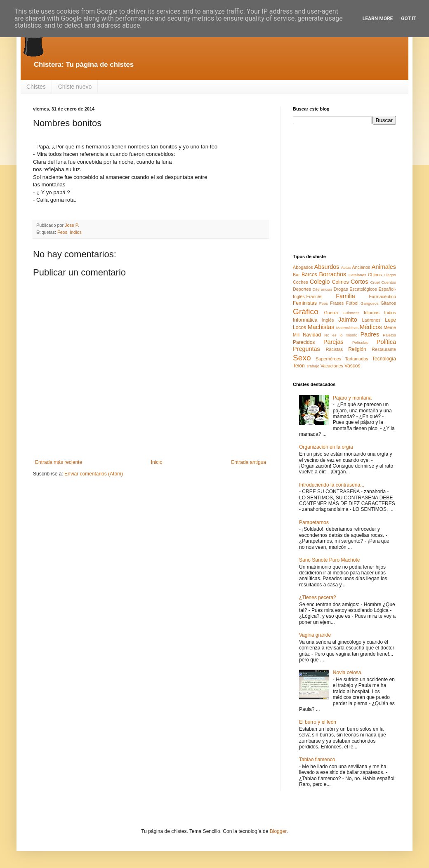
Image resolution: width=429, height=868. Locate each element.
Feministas (305, 303)
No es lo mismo (341, 335)
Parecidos (304, 342)
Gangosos (370, 303)
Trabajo (313, 366)
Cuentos (389, 282)
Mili (296, 335)
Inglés (328, 320)
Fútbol (352, 303)
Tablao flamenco (317, 760)
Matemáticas (347, 328)
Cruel (375, 282)
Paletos (389, 335)
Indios (76, 232)
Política (386, 342)
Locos (299, 327)
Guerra (331, 313)
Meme (390, 327)
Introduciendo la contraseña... (332, 485)
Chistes (36, 87)
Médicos (371, 327)
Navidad (312, 335)
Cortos (359, 282)
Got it (409, 19)
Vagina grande (315, 635)
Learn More (378, 19)
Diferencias (322, 289)
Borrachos (333, 274)
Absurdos (327, 267)
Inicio (157, 462)
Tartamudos (356, 359)
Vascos (352, 366)
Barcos (309, 275)
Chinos (375, 275)
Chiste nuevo (75, 87)
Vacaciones (332, 366)
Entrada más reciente (59, 462)
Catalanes (357, 275)
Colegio (320, 282)
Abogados (303, 267)
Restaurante (384, 349)
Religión (357, 349)
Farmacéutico (383, 296)
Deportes (302, 289)
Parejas (334, 342)
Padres (370, 334)
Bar (296, 275)
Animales (384, 267)
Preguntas (306, 349)
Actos (346, 267)
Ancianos (361, 267)
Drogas (341, 289)
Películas (360, 342)
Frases (337, 303)
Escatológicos (363, 289)
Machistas (321, 327)
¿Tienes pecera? (318, 597)
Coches (301, 282)
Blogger (278, 831)
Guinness (351, 313)
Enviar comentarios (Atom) (94, 474)
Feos (62, 232)
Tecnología (384, 359)
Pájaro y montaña (352, 398)
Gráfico (306, 312)
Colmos (341, 282)
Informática (305, 320)
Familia (345, 296)
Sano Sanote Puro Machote (329, 560)
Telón (299, 366)
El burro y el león (318, 722)
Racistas (334, 349)
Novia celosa (347, 673)
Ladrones (371, 320)
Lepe (390, 320)
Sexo (302, 358)
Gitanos (388, 303)
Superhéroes (328, 359)
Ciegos (390, 275)
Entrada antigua (249, 462)
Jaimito (348, 320)
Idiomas (372, 313)
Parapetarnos (314, 522)
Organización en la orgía (326, 447)
